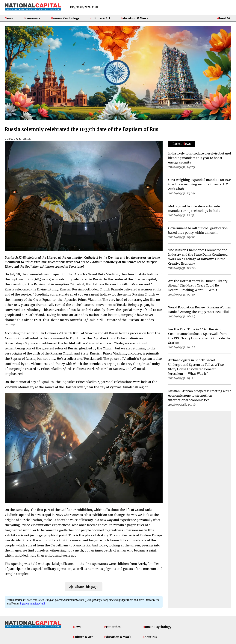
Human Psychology (65, 18)
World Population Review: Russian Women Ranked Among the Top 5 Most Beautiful (200, 310)
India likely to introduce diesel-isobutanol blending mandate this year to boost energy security (200, 158)
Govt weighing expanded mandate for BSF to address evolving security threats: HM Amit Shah (200, 184)
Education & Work (135, 18)
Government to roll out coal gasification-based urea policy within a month (199, 230)
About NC (224, 18)
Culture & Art (100, 18)
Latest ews (182, 144)
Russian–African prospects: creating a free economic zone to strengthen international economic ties (200, 396)
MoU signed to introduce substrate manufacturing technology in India (194, 208)
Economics (32, 18)
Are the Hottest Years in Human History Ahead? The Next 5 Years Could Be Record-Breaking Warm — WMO (198, 285)
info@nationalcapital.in (33, 604)
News (9, 18)
